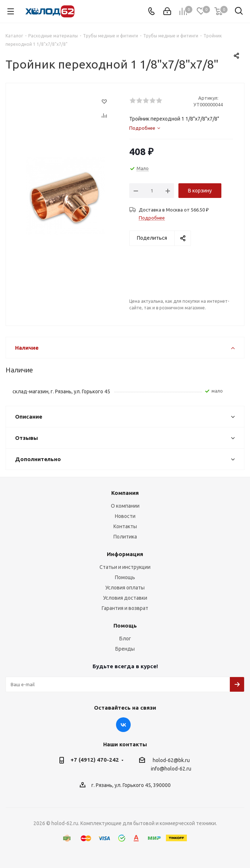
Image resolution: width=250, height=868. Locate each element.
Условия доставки (125, 598)
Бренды (125, 649)
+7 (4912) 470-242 (95, 760)
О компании (125, 506)
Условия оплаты (125, 588)
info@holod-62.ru (171, 769)
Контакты (125, 526)
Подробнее (152, 218)
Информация (125, 554)
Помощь (125, 577)
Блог (125, 639)
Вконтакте (123, 725)
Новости (125, 516)
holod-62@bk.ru (171, 760)
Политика (125, 537)
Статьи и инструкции (125, 567)
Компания (125, 493)
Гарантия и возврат (125, 608)
